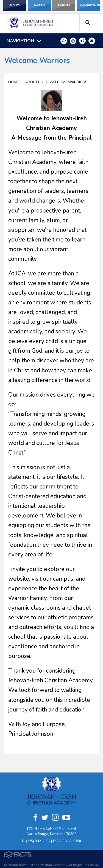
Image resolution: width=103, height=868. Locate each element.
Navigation (24, 41)
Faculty (15, 6)
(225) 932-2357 (38, 841)
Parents (64, 6)
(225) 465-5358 (69, 841)
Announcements (90, 6)
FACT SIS (39, 6)
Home (13, 82)
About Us (34, 82)
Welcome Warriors (68, 82)
